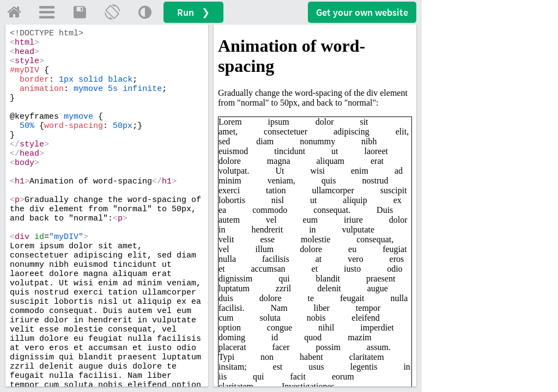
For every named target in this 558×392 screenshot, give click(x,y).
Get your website (362, 12)
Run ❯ (193, 12)
